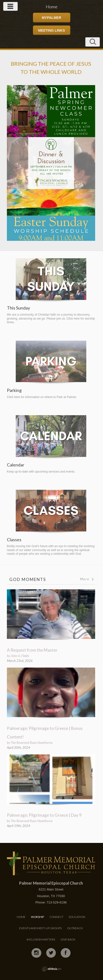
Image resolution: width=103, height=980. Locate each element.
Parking (14, 390)
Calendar (16, 465)
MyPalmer (51, 18)
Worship (37, 917)
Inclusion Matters (41, 939)
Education (77, 917)
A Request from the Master (32, 650)
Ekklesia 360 (52, 969)
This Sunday (18, 308)
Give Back (68, 939)
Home (21, 917)
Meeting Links (52, 30)
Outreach (75, 928)
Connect (56, 917)
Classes (14, 540)
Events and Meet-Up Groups (40, 928)
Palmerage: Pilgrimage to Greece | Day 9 (44, 815)
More (88, 579)
